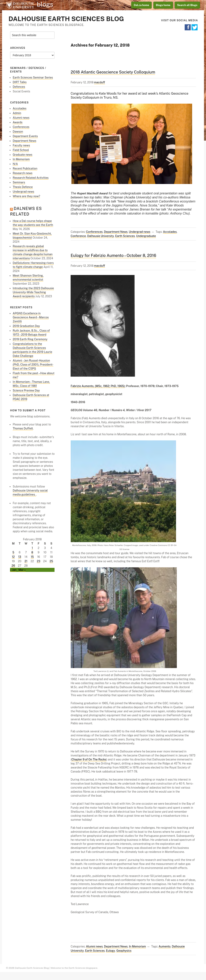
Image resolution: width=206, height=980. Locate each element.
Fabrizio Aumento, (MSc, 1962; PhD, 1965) (98, 386)
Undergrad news (140, 232)
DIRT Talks (20, 82)
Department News (116, 232)
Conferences (94, 232)
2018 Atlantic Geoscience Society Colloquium (113, 72)
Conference (78, 236)
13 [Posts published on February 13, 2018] (20, 557)
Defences (19, 87)
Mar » (22, 570)
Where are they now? (26, 196)
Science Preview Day (26, 390)
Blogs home (163, 5)
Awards (18, 122)
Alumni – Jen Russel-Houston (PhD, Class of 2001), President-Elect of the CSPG (33, 365)
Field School (21, 150)
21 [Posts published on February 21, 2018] (26, 561)
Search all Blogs (187, 5)
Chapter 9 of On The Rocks (89, 759)
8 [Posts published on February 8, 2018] (32, 552)
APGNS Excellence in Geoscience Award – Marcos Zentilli (31, 317)
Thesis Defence (23, 187)
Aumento (164, 946)
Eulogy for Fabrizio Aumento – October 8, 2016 (113, 255)
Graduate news (22, 155)
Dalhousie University (20, 5)
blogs (45, 4)
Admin (17, 113)
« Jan (13, 570)
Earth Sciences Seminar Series (33, 78)
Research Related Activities (31, 178)
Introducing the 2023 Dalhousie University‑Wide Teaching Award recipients (33, 292)
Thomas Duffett (23, 428)
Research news (23, 173)
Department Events (25, 136)
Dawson (18, 132)
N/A (15, 164)
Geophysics (124, 951)
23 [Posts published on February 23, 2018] (39, 561)
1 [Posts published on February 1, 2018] (32, 548)
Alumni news (94, 946)
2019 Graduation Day (26, 326)
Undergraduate (146, 236)
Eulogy (111, 951)
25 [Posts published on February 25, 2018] (51, 561)
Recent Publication (25, 169)
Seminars (19, 182)
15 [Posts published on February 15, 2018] (32, 557)
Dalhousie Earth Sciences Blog (66, 19)
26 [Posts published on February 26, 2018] (13, 566)
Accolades (170, 232)
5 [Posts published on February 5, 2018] (13, 552)
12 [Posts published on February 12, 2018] (13, 557)
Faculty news (21, 145)
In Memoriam (138, 946)
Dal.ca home (141, 5)
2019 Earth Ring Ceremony (30, 339)
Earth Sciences (125, 236)
